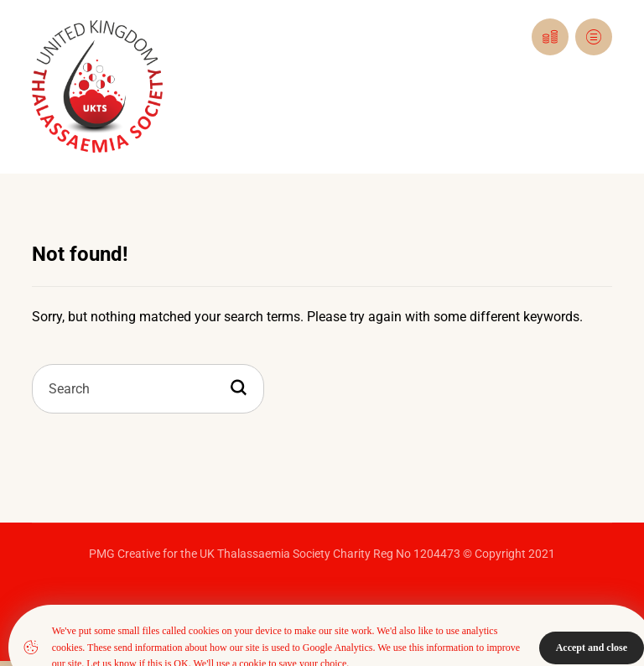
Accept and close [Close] (592, 648)
